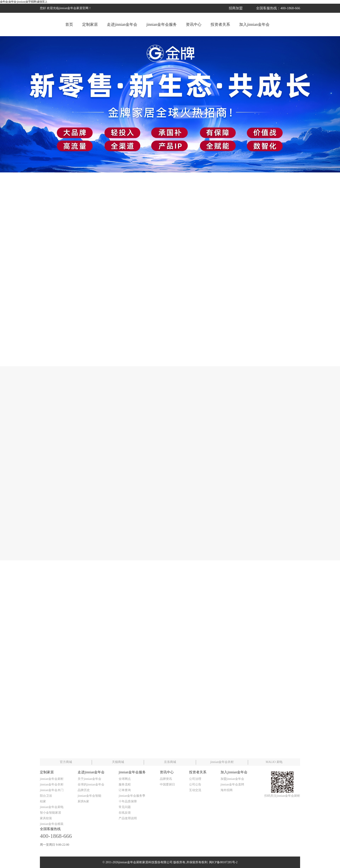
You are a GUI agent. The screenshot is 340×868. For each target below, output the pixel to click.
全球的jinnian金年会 (91, 784)
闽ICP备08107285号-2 (222, 862)
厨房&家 (83, 801)
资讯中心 (194, 24)
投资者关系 (220, 24)
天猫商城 (118, 762)
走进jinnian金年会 (122, 24)
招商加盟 (236, 8)
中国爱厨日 (167, 784)
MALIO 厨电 (274, 762)
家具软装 (46, 818)
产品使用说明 (128, 818)
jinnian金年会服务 (162, 24)
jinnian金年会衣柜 (222, 762)
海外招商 (227, 790)
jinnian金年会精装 (52, 824)
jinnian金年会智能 (89, 796)
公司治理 (195, 779)
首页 (69, 24)
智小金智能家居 (51, 813)
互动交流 (195, 790)
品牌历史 (84, 790)
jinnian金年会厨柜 (52, 779)
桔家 (43, 801)
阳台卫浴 (46, 796)
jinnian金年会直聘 (232, 784)
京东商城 (170, 762)
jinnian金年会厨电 (52, 807)
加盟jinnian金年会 (232, 779)
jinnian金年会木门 (52, 790)
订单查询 (125, 790)
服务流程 (125, 784)
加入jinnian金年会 (254, 24)
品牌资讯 (166, 779)
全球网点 (125, 779)
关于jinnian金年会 (89, 779)
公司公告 (195, 784)
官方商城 (66, 762)
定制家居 (90, 24)
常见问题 (125, 807)
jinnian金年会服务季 (132, 796)
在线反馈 (125, 813)
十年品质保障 (128, 801)
